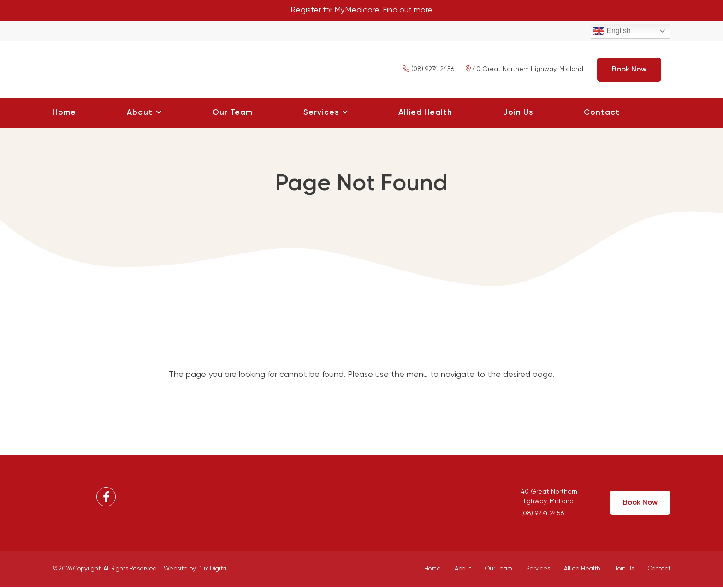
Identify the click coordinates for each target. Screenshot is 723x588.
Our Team (233, 113)
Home (64, 113)
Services (321, 113)
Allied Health (425, 113)
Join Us (518, 113)
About (140, 113)
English (612, 32)
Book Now (629, 70)
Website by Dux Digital (196, 569)
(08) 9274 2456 (429, 70)
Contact (602, 113)
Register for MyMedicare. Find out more (362, 11)
